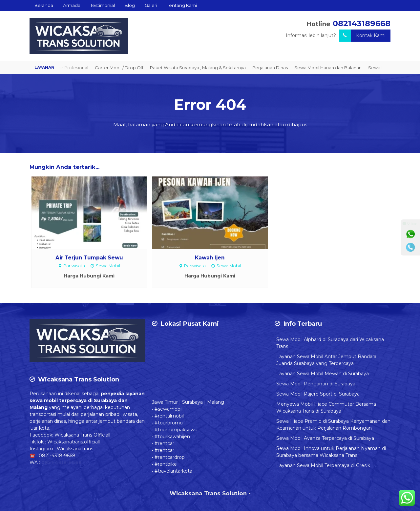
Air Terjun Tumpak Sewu (89, 258)
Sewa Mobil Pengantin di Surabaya (316, 384)
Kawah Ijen (210, 258)
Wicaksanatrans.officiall (73, 442)
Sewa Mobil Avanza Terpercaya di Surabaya (325, 438)
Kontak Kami (362, 36)
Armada (72, 5)
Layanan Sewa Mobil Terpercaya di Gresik (323, 465)
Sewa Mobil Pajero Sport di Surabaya (318, 394)
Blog (130, 5)
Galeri (151, 5)
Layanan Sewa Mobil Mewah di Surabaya (323, 374)
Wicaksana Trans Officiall (82, 435)
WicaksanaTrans (75, 449)
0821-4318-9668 (57, 456)
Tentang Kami (182, 5)
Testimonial (103, 5)
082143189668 (362, 23)
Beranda (44, 5)
